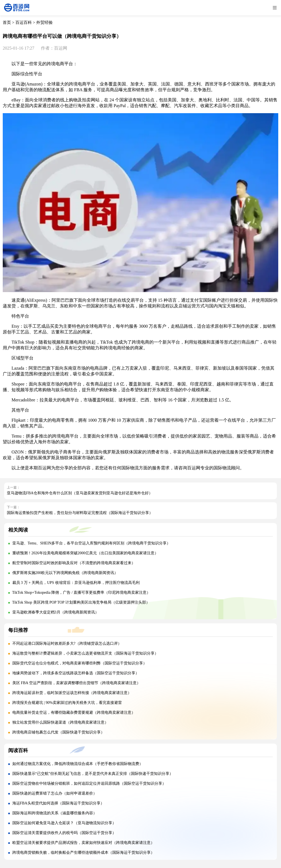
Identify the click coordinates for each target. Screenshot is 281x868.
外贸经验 (44, 22)
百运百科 (24, 22)
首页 (7, 22)
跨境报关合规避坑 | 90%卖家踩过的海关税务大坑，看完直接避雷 (67, 703)
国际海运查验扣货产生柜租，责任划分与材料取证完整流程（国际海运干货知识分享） (80, 513)
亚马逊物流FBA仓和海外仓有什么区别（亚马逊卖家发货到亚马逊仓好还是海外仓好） (80, 493)
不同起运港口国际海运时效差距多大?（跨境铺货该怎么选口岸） (67, 643)
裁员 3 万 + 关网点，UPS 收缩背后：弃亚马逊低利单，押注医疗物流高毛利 (76, 583)
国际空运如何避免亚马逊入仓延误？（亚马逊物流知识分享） (64, 823)
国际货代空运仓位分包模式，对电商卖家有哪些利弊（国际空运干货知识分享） (80, 663)
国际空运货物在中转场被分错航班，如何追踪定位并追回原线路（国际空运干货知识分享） (89, 783)
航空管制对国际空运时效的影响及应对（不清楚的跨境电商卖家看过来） (74, 563)
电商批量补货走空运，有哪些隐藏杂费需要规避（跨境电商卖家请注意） (74, 713)
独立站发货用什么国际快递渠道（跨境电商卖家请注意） (60, 722)
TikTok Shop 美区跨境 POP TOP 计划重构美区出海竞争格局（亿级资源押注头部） (81, 602)
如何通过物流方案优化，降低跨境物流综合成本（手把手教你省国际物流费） (78, 764)
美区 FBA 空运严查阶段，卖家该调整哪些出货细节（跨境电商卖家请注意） (76, 683)
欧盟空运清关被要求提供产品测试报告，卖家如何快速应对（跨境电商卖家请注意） (83, 843)
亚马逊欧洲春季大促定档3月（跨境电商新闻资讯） (56, 612)
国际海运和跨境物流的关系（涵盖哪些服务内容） (55, 813)
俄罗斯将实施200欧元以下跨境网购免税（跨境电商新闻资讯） (65, 573)
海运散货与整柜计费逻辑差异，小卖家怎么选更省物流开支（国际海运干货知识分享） (85, 653)
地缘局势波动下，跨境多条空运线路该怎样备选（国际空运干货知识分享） (76, 673)
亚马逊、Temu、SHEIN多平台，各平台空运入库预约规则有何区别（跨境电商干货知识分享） (92, 543)
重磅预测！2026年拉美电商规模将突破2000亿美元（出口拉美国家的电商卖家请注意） (85, 553)
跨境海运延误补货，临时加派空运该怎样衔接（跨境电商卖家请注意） (72, 693)
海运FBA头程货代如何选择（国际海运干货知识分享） (58, 803)
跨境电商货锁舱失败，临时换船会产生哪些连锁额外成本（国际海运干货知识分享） (83, 853)
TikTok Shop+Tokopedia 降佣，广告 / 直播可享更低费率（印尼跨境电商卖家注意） (81, 593)
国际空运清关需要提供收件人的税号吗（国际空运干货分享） (64, 833)
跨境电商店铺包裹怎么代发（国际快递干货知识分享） (58, 732)
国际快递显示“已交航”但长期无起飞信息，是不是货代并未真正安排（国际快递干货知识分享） (93, 774)
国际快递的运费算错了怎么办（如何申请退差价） (55, 793)
